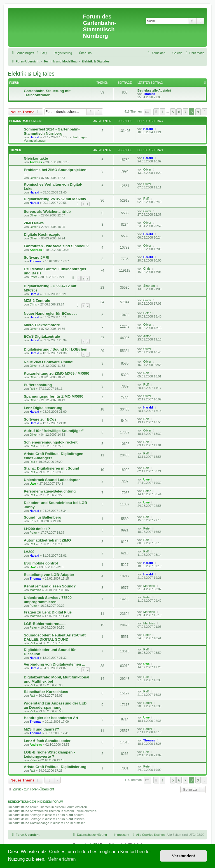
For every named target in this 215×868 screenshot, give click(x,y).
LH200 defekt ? (37, 529)
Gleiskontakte (36, 158)
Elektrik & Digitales (31, 74)
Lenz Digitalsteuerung (43, 408)
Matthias (36, 590)
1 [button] (163, 112)
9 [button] (198, 112)
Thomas (149, 94)
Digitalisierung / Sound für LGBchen (56, 349)
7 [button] (185, 112)
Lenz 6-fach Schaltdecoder (47, 741)
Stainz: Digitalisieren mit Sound (52, 468)
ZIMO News (34, 223)
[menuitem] (41, 53)
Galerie (177, 53)
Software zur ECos (40, 419)
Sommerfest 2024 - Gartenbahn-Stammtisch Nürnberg (52, 131)
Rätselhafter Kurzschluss (46, 692)
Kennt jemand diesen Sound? (50, 586)
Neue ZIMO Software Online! (49, 362)
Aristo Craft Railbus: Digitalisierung (55, 767)
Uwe (33, 484)
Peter (33, 277)
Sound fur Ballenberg (43, 517)
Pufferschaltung (38, 385)
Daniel (148, 703)
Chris (147, 269)
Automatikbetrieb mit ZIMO (47, 540)
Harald (34, 137)
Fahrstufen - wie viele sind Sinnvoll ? (56, 246)
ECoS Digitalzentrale (42, 336)
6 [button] (179, 112)
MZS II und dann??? (41, 729)
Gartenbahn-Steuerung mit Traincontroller (47, 93)
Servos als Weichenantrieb (47, 212)
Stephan (149, 286)
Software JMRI (37, 257)
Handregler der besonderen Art (51, 718)
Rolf (32, 389)
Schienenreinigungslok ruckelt (51, 442)
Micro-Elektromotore (42, 325)
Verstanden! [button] (184, 856)
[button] (148, 112)
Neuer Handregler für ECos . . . (51, 313)
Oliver (34, 178)
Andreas (36, 162)
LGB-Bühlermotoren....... (45, 624)
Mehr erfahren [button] (62, 859)
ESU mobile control (41, 563)
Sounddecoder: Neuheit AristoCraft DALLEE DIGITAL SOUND (55, 637)
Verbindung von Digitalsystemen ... (54, 664)
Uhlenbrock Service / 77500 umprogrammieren (48, 600)
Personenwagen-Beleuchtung (50, 491)
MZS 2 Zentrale (37, 301)
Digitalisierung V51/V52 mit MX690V (55, 199)
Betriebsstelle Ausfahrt (154, 90)
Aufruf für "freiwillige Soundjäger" (54, 431)
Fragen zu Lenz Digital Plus (48, 612)
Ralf (146, 199)
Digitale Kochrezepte (42, 235)
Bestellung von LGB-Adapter (49, 575)
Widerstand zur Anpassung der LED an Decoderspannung (55, 705)
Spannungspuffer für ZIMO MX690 (53, 396)
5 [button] (173, 112)
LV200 (29, 552)
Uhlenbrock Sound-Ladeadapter (52, 480)
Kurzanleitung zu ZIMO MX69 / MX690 (57, 373)
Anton (147, 336)
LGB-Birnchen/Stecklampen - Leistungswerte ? (49, 754)
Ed (31, 521)
